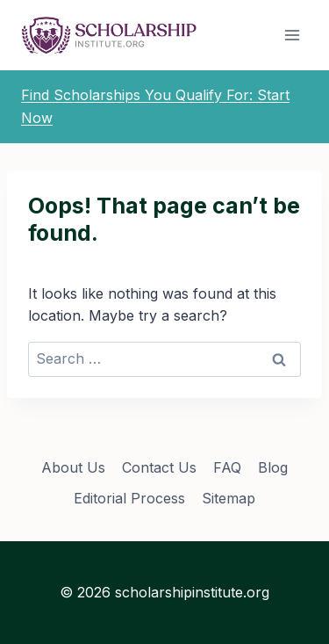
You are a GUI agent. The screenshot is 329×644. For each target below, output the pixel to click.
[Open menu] (292, 35)
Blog (273, 467)
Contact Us (159, 467)
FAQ (227, 467)
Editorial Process (129, 498)
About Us (73, 467)
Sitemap (229, 498)
